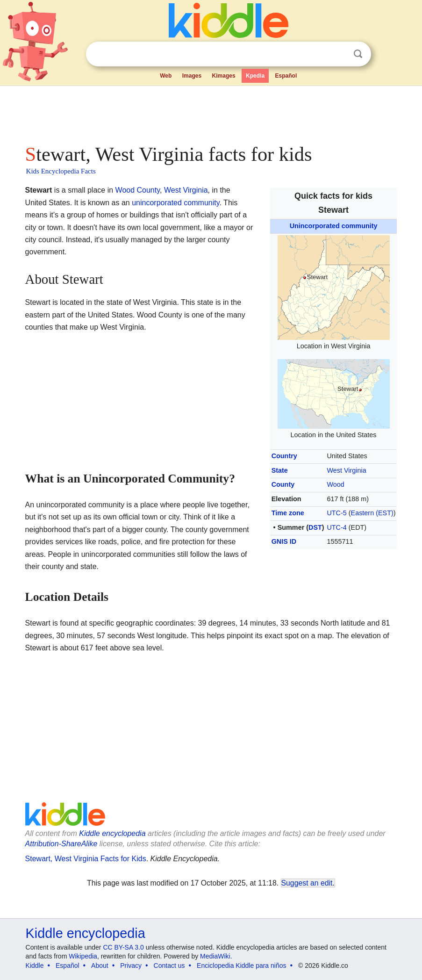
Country (284, 456)
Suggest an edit (307, 883)
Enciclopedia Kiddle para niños (241, 966)
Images (192, 76)
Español (286, 76)
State (280, 470)
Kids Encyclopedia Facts (61, 171)
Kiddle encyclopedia (112, 833)
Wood (335, 484)
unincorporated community (175, 203)
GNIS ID (284, 541)
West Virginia (346, 470)
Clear (339, 54)
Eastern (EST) (372, 513)
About (100, 966)
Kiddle (35, 966)
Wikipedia (83, 956)
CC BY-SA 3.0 (123, 947)
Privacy (131, 966)
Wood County (138, 190)
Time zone (288, 513)
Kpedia (255, 76)
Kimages (224, 76)
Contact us (169, 966)
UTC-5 (336, 513)
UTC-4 (336, 527)
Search (358, 54)
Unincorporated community (334, 226)
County (283, 484)
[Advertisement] (211, 112)
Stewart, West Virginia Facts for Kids (86, 859)
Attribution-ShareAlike (61, 844)
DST (315, 527)
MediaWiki (215, 956)
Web (166, 76)
